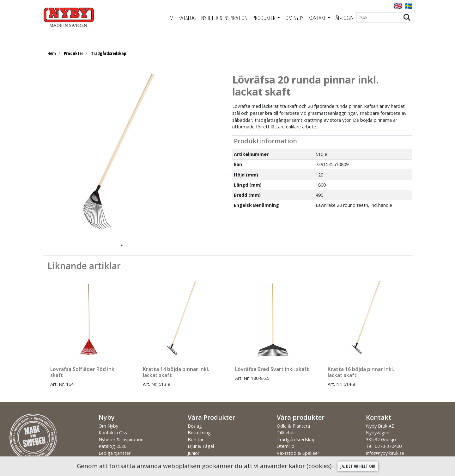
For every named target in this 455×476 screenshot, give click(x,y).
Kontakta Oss (113, 433)
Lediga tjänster (115, 453)
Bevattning (199, 433)
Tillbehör (286, 433)
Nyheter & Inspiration (224, 18)
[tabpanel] (117, 157)
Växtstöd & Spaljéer (298, 453)
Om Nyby (294, 18)
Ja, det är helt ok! (358, 466)
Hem (169, 18)
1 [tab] (122, 245)
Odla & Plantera (293, 426)
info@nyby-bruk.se (385, 453)
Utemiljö (286, 446)
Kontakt (317, 18)
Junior (194, 453)
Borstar (196, 439)
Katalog (187, 18)
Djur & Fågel (201, 446)
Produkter (264, 18)
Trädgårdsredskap (109, 53)
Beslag (195, 426)
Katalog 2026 (112, 446)
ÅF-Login (345, 18)
